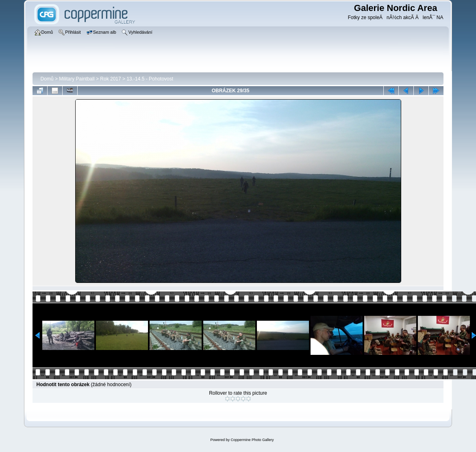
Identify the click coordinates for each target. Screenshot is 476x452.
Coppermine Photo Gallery (252, 440)
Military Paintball (77, 79)
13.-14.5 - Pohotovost (150, 79)
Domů (47, 79)
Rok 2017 (110, 79)
